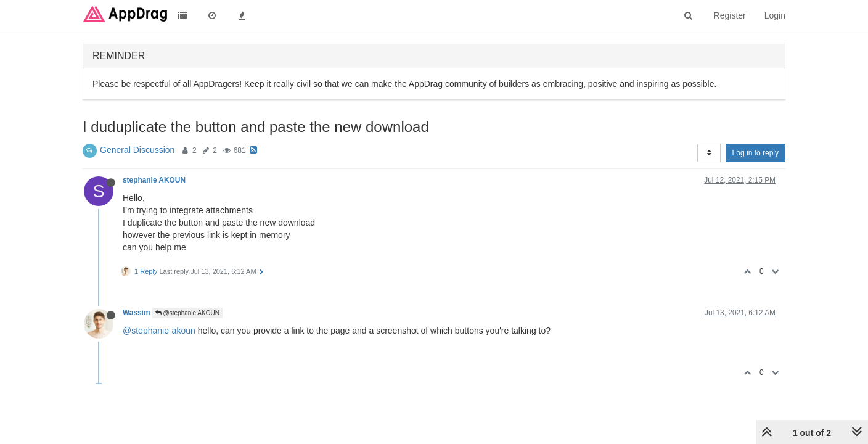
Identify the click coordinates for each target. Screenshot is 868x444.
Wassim (137, 313)
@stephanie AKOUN (187, 313)
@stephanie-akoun (159, 331)
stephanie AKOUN (154, 180)
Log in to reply (755, 153)
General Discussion (137, 150)
